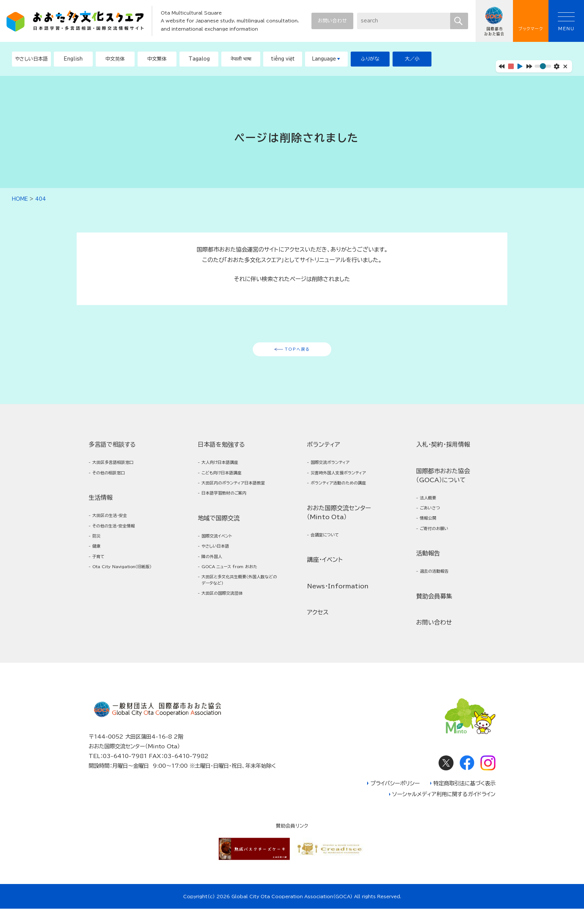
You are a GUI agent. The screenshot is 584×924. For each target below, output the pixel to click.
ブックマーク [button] (531, 21)
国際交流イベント (222, 558)
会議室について (330, 546)
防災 (98, 550)
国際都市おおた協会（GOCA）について (443, 480)
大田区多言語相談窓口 (119, 468)
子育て (101, 574)
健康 (98, 562)
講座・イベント (325, 572)
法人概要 (431, 503)
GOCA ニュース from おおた (239, 595)
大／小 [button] (412, 59)
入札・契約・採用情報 (443, 449)
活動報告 (428, 566)
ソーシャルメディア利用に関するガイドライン (444, 810)
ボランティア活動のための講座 (347, 492)
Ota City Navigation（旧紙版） (128, 590)
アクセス (318, 625)
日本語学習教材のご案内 (231, 513)
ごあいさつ (434, 516)
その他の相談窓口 (114, 480)
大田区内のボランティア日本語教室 (238, 497)
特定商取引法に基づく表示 (464, 799)
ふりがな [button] (370, 59)
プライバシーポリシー (395, 799)
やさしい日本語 (220, 570)
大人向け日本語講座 (226, 468)
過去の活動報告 (439, 585)
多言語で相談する (112, 449)
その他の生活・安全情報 (121, 537)
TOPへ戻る (297, 352)
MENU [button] (566, 21)
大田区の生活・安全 (115, 525)
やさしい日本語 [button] (31, 59)
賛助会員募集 (434, 611)
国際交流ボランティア (337, 468)
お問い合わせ (332, 21)
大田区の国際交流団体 (228, 627)
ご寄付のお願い (439, 540)
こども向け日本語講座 (228, 480)
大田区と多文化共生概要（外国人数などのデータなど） (237, 611)
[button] (73, 59)
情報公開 (431, 528)
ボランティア (323, 449)
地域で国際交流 (219, 539)
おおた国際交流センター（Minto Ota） (339, 523)
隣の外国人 (215, 582)
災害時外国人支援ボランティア (347, 480)
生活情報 (101, 506)
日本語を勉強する (221, 449)
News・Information (338, 598)
